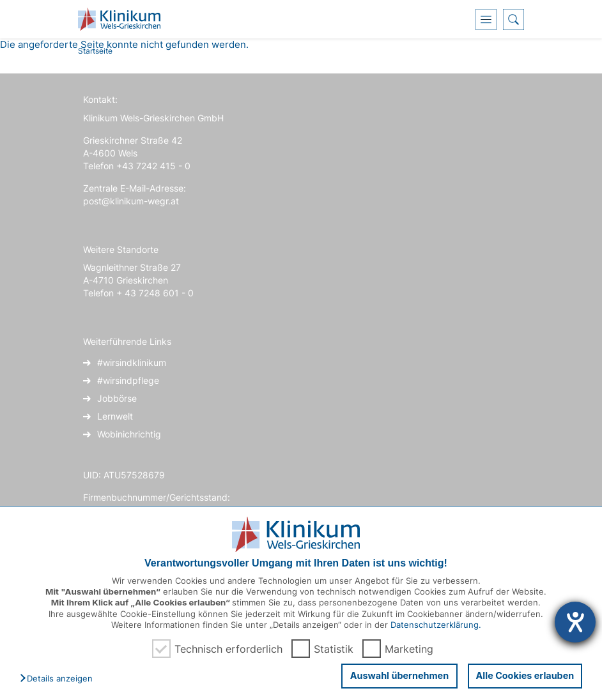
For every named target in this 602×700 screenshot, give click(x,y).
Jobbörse (117, 398)
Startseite (95, 51)
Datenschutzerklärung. (436, 625)
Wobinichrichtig (129, 434)
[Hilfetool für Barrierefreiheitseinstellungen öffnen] (575, 622)
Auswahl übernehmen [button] (398, 675)
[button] (59, 679)
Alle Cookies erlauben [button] (525, 675)
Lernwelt (115, 416)
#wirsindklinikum (132, 362)
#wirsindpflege (128, 380)
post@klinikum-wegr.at (131, 201)
